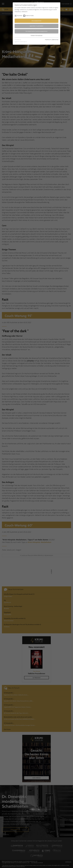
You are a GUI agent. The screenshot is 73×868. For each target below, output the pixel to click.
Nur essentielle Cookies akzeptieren (37, 31)
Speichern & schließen (36, 26)
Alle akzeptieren (36, 21)
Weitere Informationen (36, 35)
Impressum (48, 40)
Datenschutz (55, 40)
